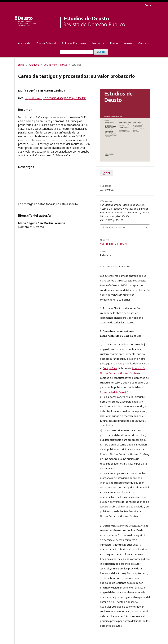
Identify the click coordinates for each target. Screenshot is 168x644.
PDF (108, 173)
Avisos (128, 43)
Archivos (34, 65)
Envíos (114, 43)
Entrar (148, 5)
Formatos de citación (115, 227)
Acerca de (24, 43)
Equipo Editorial (46, 43)
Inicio (21, 65)
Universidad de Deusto (114, 392)
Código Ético (110, 368)
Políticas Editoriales (74, 43)
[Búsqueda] (77, 52)
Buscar (101, 52)
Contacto (144, 43)
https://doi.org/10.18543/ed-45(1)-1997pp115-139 (55, 98)
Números (98, 43)
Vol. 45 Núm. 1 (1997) (55, 65)
